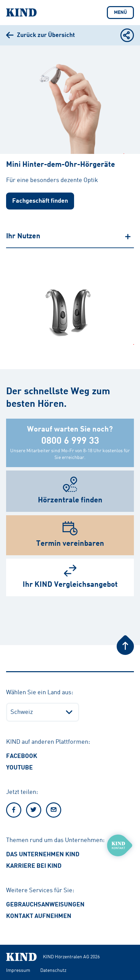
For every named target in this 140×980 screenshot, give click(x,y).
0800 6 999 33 (70, 441)
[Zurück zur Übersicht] (40, 35)
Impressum (18, 971)
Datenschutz (53, 971)
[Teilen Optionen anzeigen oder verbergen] (127, 35)
